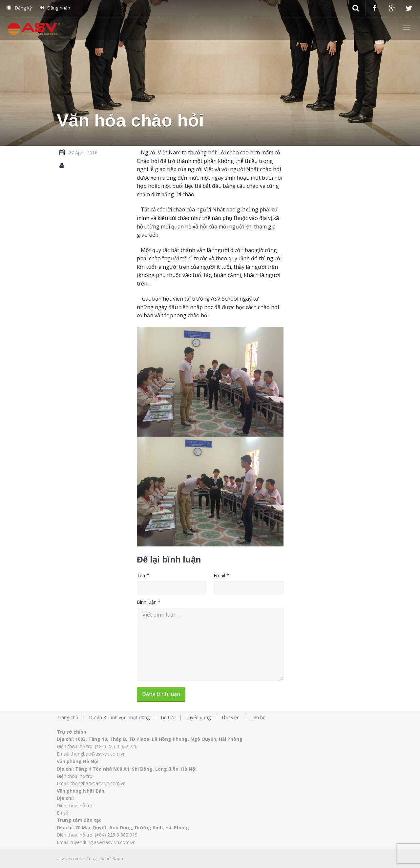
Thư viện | (235, 717)
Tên (143, 575)
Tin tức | (172, 717)
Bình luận (149, 602)
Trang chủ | (72, 717)
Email (221, 575)
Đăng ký (19, 8)
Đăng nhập (55, 8)
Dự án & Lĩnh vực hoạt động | (124, 717)
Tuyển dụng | (203, 717)
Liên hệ (258, 717)
